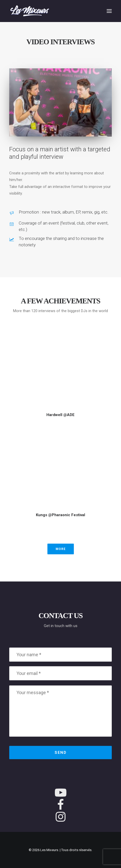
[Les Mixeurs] (30, 11)
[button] (109, 11)
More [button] (60, 549)
